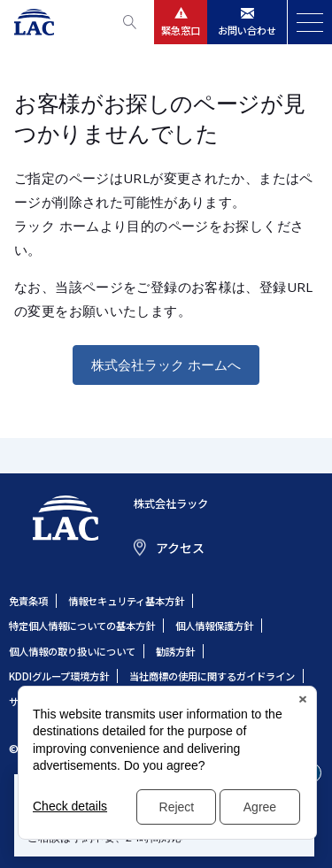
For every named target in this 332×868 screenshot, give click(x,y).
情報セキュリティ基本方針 (126, 601)
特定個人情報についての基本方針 (82, 626)
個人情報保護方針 (214, 626)
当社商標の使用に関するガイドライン (212, 676)
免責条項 (28, 601)
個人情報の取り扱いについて (72, 651)
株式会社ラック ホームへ (166, 365)
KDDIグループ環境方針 (59, 676)
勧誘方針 (175, 651)
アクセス (180, 548)
